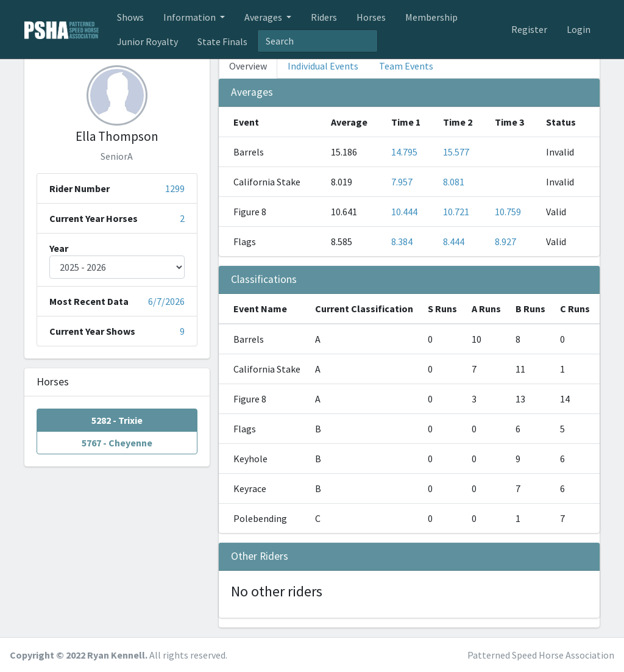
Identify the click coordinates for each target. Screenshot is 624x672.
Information (190, 17)
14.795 (404, 152)
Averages (264, 17)
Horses (371, 17)
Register (529, 29)
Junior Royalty (147, 41)
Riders (324, 17)
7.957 (402, 182)
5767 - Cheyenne (117, 442)
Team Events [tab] (406, 66)
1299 (175, 188)
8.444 (454, 241)
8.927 (505, 241)
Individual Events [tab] (323, 66)
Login (579, 29)
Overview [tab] (248, 66)
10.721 (456, 212)
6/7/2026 (166, 301)
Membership (431, 17)
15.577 (456, 152)
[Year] (117, 267)
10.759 (508, 212)
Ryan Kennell (116, 655)
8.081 (454, 182)
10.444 (404, 212)
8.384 (402, 241)
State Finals (222, 41)
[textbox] (317, 41)
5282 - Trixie (117, 420)
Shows (130, 17)
